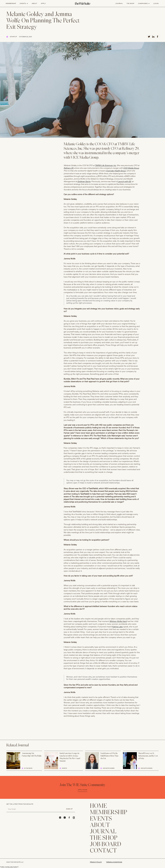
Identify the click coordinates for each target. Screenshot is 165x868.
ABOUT (100, 825)
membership (109, 813)
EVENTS (101, 819)
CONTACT (103, 851)
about (34, 4)
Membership (11, 4)
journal (119, 4)
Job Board (106, 845)
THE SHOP (104, 838)
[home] (83, 4)
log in (156, 4)
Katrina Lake (118, 627)
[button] (24, 4)
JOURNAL (103, 832)
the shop (130, 4)
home (99, 806)
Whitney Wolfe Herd (118, 621)
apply (43, 4)
